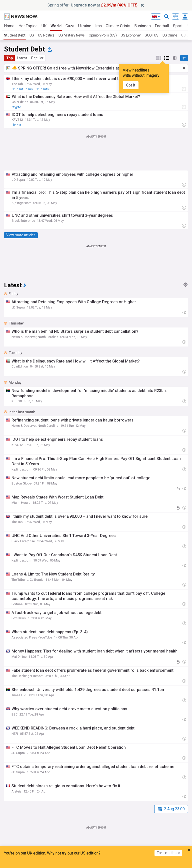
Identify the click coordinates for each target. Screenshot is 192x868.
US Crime (170, 35)
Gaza (70, 26)
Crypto (16, 107)
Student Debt (15, 35)
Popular (37, 58)
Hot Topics (28, 26)
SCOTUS (152, 35)
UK (44, 26)
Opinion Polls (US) (103, 35)
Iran (98, 26)
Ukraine (85, 26)
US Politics (46, 35)
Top (9, 58)
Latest (22, 58)
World (56, 26)
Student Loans (22, 89)
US (32, 35)
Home (9, 26)
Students (42, 89)
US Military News (72, 35)
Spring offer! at (92, 5)
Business (142, 26)
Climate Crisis (118, 26)
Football (162, 26)
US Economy (131, 35)
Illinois (16, 125)
